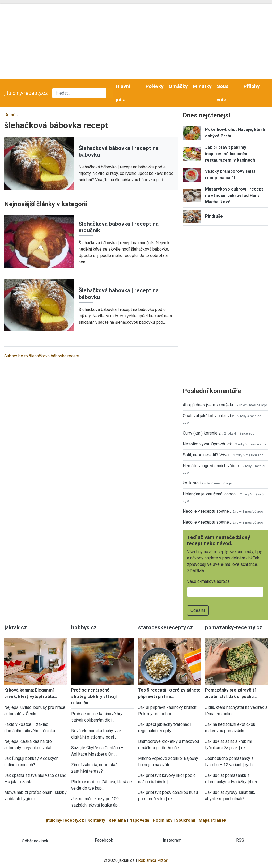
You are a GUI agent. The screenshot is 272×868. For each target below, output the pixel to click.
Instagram (172, 840)
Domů (10, 115)
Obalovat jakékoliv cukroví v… (210, 416)
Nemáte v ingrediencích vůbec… (212, 466)
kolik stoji (192, 483)
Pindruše (214, 216)
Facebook (104, 840)
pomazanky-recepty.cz (234, 627)
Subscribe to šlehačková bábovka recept (42, 356)
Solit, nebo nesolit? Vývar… (207, 455)
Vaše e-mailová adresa (208, 581)
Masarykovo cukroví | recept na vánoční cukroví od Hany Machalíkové (234, 195)
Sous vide (223, 93)
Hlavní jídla (123, 93)
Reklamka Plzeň (153, 860)
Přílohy (252, 86)
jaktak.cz (16, 627)
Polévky (155, 86)
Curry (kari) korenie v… (203, 433)
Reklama (117, 820)
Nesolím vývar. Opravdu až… (209, 444)
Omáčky (178, 86)
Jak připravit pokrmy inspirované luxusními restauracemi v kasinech (230, 154)
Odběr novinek (35, 841)
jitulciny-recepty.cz (26, 93)
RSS (240, 840)
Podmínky (163, 820)
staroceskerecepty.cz (165, 627)
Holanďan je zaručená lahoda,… (211, 494)
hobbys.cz (84, 627)
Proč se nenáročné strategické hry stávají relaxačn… (94, 696)
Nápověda (139, 820)
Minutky (202, 86)
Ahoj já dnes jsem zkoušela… (209, 405)
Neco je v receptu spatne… (207, 511)
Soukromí (186, 820)
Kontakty (96, 820)
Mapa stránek (212, 820)
